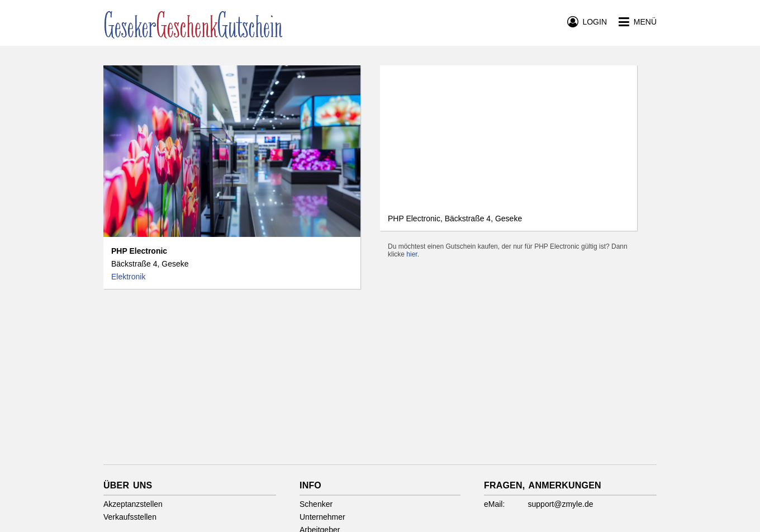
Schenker (316, 504)
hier (412, 254)
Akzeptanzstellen (133, 504)
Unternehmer (322, 517)
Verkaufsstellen (130, 517)
